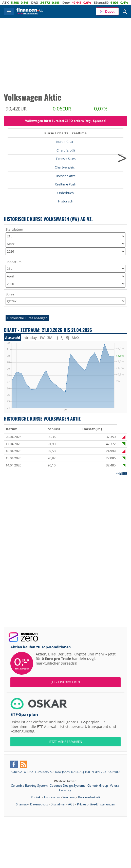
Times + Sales (66, 159)
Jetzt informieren (66, 682)
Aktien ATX (18, 772)
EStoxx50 (111, 3)
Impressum (52, 797)
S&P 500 (114, 772)
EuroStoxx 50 (44, 772)
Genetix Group (98, 786)
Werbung (69, 797)
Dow (76, 3)
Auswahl (13, 338)
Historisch (66, 201)
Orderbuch (65, 193)
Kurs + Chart (65, 142)
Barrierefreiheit (89, 797)
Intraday (30, 338)
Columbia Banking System (30, 786)
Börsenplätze (66, 176)
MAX (76, 338)
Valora (115, 786)
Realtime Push (65, 184)
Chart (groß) (66, 150)
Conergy (65, 790)
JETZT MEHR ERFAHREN (65, 742)
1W (42, 338)
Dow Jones (62, 772)
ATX (15, 3)
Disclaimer (58, 804)
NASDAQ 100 (81, 772)
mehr (123, 473)
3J (62, 338)
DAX (44, 3)
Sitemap (22, 804)
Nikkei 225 (99, 772)
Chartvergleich (66, 167)
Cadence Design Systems (68, 786)
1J (57, 338)
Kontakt (36, 797)
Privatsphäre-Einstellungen (96, 804)
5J (68, 338)
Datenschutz (39, 804)
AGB (71, 804)
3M (50, 338)
